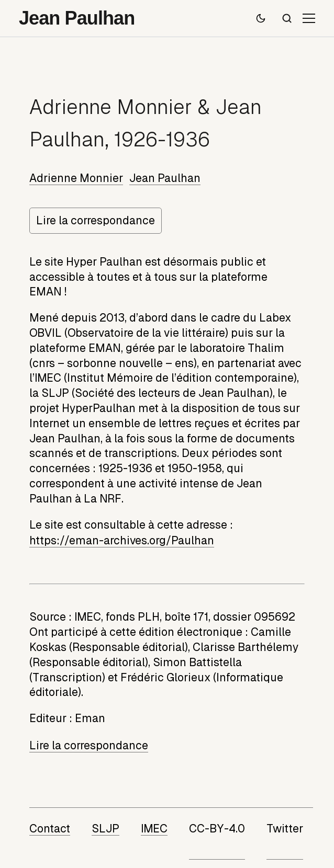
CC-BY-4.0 (217, 829)
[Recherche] (287, 18)
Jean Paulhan (165, 178)
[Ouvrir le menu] (309, 18)
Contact (50, 829)
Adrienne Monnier (76, 178)
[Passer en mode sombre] (261, 18)
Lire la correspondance (96, 221)
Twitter (285, 829)
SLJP (105, 829)
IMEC (154, 829)
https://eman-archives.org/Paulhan (122, 541)
